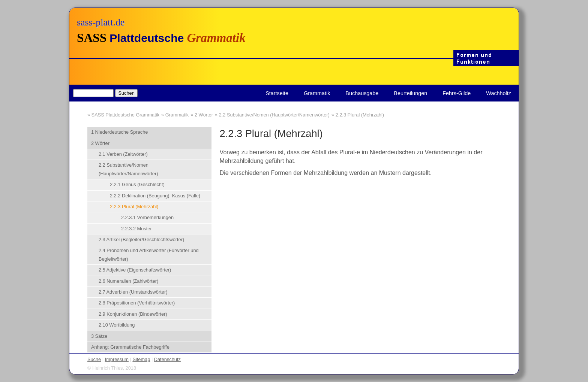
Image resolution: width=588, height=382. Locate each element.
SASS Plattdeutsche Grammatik (125, 115)
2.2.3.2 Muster (136, 229)
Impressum (117, 359)
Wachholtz (499, 93)
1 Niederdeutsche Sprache (120, 132)
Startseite (277, 93)
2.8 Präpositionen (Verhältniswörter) (137, 303)
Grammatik (317, 93)
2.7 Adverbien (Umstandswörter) (133, 292)
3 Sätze (99, 336)
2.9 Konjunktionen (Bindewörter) (133, 314)
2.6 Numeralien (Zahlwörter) (128, 281)
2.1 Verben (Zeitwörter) (123, 154)
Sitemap (141, 359)
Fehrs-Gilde (457, 93)
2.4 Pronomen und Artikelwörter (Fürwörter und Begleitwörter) (149, 254)
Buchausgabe (362, 93)
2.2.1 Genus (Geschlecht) (137, 184)
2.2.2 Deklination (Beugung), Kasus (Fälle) (155, 196)
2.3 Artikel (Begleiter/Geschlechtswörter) (141, 239)
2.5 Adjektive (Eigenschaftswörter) (135, 270)
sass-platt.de (101, 22)
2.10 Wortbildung (117, 325)
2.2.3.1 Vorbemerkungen (147, 217)
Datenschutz (167, 359)
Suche (94, 359)
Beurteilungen (410, 93)
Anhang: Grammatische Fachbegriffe (130, 347)
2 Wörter (204, 115)
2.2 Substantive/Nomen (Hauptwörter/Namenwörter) (274, 115)
